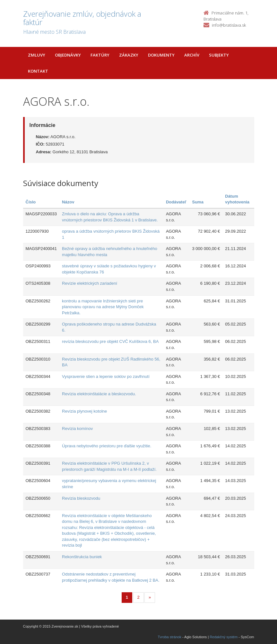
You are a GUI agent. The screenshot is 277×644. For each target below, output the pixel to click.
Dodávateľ (176, 202)
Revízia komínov (77, 429)
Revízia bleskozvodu (81, 498)
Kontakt (38, 71)
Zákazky (129, 55)
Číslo (31, 202)
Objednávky (68, 55)
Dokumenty (161, 55)
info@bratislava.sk (229, 25)
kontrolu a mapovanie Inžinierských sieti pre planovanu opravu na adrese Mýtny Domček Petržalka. (103, 307)
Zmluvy (37, 55)
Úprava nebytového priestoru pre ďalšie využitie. (107, 446)
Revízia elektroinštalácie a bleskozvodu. (99, 394)
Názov (68, 202)
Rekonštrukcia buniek (82, 557)
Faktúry (100, 55)
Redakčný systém (224, 637)
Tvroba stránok (170, 637)
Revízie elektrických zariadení (90, 283)
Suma (198, 202)
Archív (192, 55)
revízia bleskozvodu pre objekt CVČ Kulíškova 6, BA (110, 341)
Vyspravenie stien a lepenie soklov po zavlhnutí (106, 376)
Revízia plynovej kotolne (84, 411)
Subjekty (219, 55)
